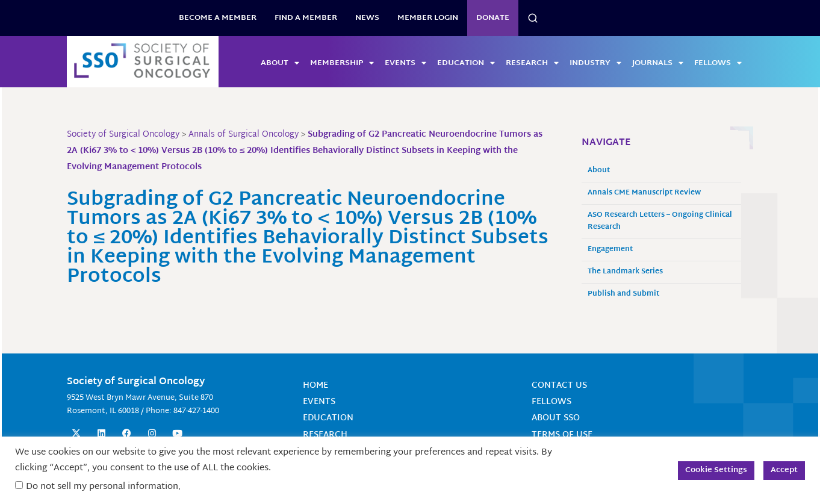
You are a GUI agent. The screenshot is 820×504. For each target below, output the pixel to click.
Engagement (610, 250)
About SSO (556, 418)
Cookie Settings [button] (716, 470)
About (280, 63)
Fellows (718, 63)
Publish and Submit (623, 294)
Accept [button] (784, 470)
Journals (658, 63)
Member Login (428, 18)
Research (532, 63)
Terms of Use (562, 435)
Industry (595, 63)
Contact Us (559, 386)
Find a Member (306, 18)
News (367, 18)
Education (466, 63)
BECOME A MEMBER (218, 18)
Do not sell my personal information (102, 487)
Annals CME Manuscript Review (644, 193)
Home (315, 386)
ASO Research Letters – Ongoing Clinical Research (660, 221)
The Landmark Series (625, 272)
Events (405, 63)
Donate (493, 18)
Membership (342, 63)
